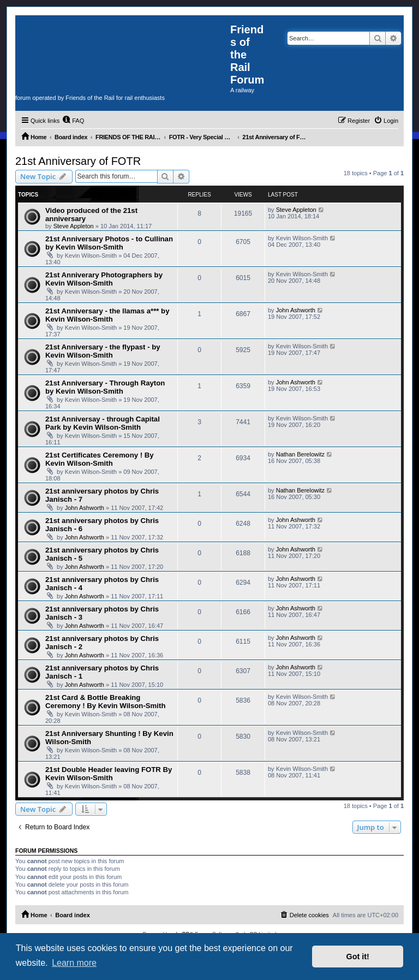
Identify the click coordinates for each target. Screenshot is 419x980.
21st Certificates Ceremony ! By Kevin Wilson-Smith (100, 459)
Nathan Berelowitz (300, 454)
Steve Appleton (74, 226)
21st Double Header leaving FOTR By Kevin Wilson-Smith (109, 774)
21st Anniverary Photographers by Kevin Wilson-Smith (104, 279)
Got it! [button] (358, 957)
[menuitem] (73, 121)
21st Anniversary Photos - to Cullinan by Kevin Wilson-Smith (109, 243)
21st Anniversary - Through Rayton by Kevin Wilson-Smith (105, 387)
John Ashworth (296, 310)
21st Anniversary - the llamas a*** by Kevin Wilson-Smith (107, 315)
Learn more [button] (74, 963)
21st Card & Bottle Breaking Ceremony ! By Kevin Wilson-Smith (105, 702)
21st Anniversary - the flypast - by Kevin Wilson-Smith (103, 351)
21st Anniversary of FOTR (78, 161)
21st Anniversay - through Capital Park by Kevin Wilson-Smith (103, 423)
